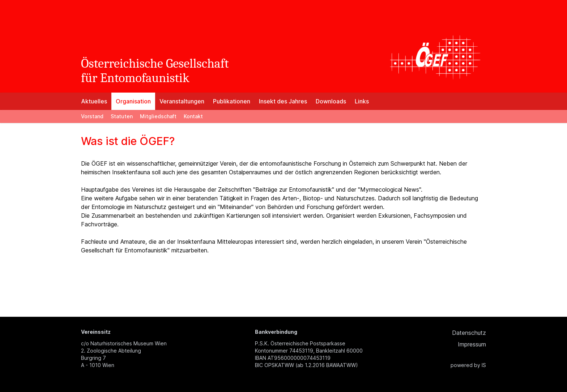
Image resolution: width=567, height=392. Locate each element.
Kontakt (193, 116)
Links (362, 101)
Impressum (472, 344)
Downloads (331, 101)
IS (484, 365)
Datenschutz (469, 333)
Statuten (122, 116)
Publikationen (232, 101)
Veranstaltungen (182, 101)
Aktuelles (94, 101)
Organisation (133, 101)
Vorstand (92, 116)
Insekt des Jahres (283, 101)
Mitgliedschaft (158, 116)
